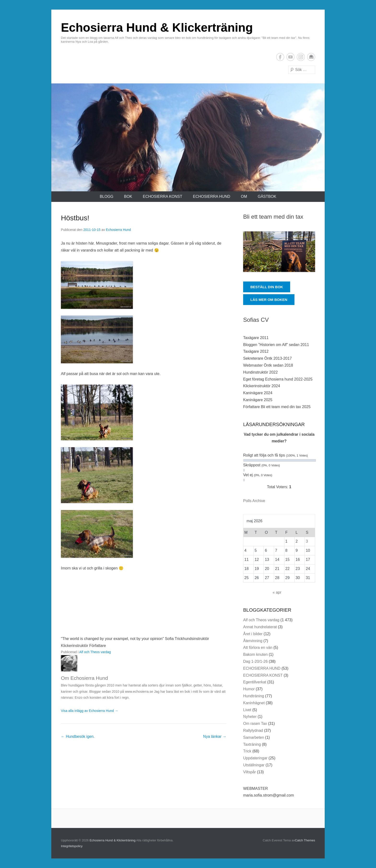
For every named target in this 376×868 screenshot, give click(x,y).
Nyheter (250, 717)
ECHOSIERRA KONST (163, 196)
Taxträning (252, 744)
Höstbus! (75, 218)
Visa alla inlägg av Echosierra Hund (90, 711)
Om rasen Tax (255, 724)
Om (244, 196)
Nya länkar (215, 736)
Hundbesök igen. (78, 736)
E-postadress (311, 57)
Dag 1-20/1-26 (255, 661)
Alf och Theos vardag (95, 652)
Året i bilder (253, 634)
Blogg (107, 196)
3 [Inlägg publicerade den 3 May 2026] (307, 541)
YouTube (291, 57)
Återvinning (253, 641)
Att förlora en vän (258, 648)
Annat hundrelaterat (260, 627)
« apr (277, 592)
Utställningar (254, 765)
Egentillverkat (255, 682)
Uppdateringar (255, 758)
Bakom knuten (255, 654)
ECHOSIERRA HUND (211, 196)
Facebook (280, 57)
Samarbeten (254, 737)
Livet (247, 710)
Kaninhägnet (254, 703)
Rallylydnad (253, 730)
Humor (249, 689)
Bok (128, 196)
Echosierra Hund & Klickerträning (157, 28)
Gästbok (267, 196)
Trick (247, 751)
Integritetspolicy (72, 846)
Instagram (301, 57)
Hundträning (254, 696)
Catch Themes (305, 840)
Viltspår (250, 772)
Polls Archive (254, 501)
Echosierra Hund (118, 230)
